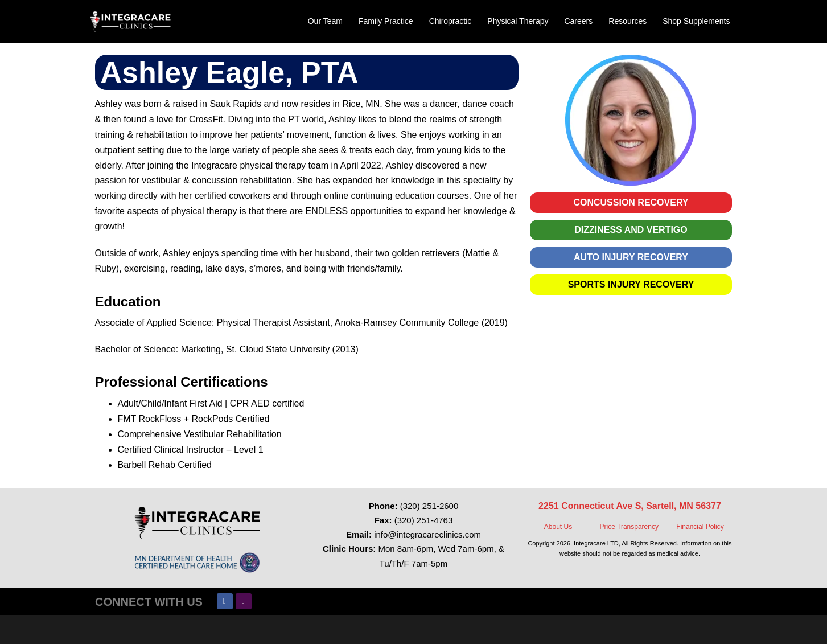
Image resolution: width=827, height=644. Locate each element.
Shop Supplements (696, 21)
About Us (558, 527)
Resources (628, 21)
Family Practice (386, 21)
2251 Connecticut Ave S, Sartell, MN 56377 (630, 506)
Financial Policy (700, 527)
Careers (578, 21)
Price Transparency (629, 527)
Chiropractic (450, 21)
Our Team (325, 21)
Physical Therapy (518, 21)
